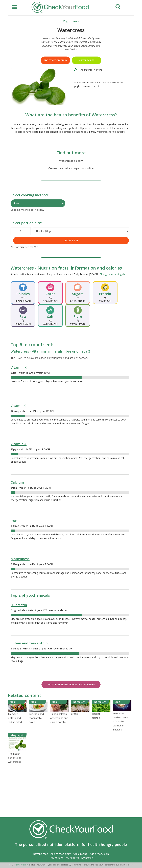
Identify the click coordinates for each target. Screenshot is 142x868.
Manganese (20, 559)
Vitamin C (19, 406)
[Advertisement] (71, 791)
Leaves (75, 21)
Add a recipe (80, 854)
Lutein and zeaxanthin (29, 643)
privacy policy (22, 865)
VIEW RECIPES (87, 60)
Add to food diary (55, 60)
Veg (65, 21)
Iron (14, 521)
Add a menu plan (99, 854)
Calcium (17, 482)
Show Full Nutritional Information (71, 684)
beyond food (41, 854)
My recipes (57, 858)
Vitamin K (19, 367)
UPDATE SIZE (71, 240)
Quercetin (19, 605)
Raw (16, 203)
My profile (87, 858)
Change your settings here (114, 274)
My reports (72, 858)
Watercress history (71, 161)
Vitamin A (19, 444)
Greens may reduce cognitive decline (71, 168)
